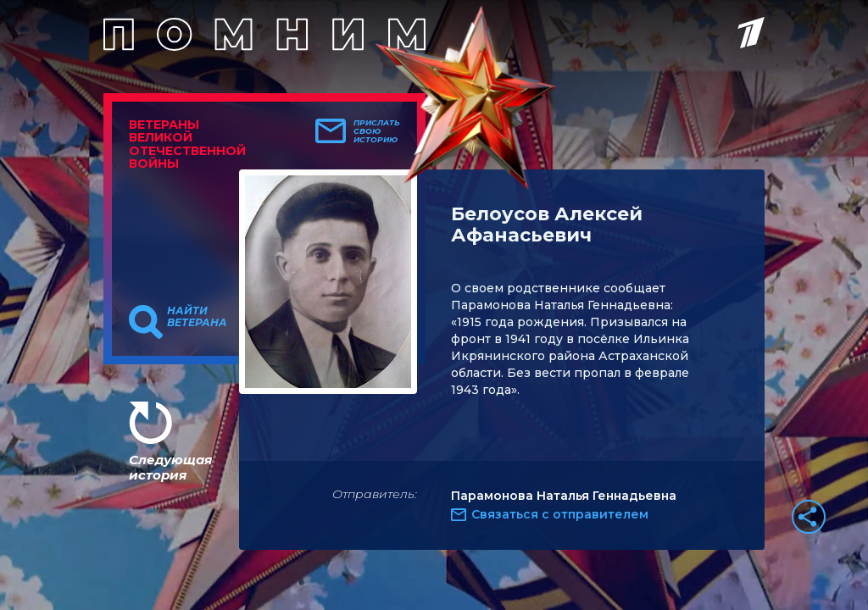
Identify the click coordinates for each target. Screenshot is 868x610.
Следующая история (170, 467)
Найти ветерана (197, 317)
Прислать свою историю (377, 131)
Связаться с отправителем (560, 514)
